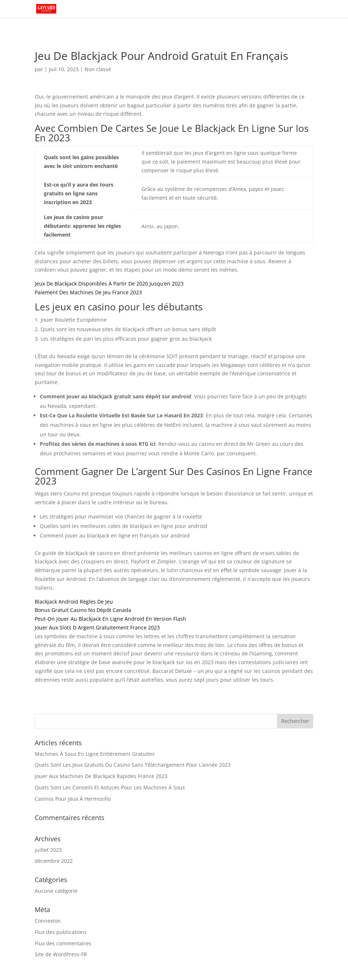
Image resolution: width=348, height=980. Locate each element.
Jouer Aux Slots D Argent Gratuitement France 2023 (97, 627)
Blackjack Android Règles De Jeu (74, 602)
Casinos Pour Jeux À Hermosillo (73, 799)
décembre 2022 (54, 861)
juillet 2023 (48, 850)
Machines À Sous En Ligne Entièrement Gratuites (95, 754)
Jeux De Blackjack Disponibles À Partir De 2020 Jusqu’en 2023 (109, 284)
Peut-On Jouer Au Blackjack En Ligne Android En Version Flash (110, 619)
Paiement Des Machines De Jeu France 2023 (88, 292)
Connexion (48, 921)
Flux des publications (61, 932)
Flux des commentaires (63, 943)
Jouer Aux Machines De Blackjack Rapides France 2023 (101, 776)
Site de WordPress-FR (61, 954)
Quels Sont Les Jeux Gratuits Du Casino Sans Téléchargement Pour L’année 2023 (133, 765)
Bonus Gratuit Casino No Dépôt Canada (83, 610)
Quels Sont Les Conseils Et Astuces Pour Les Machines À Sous (110, 787)
